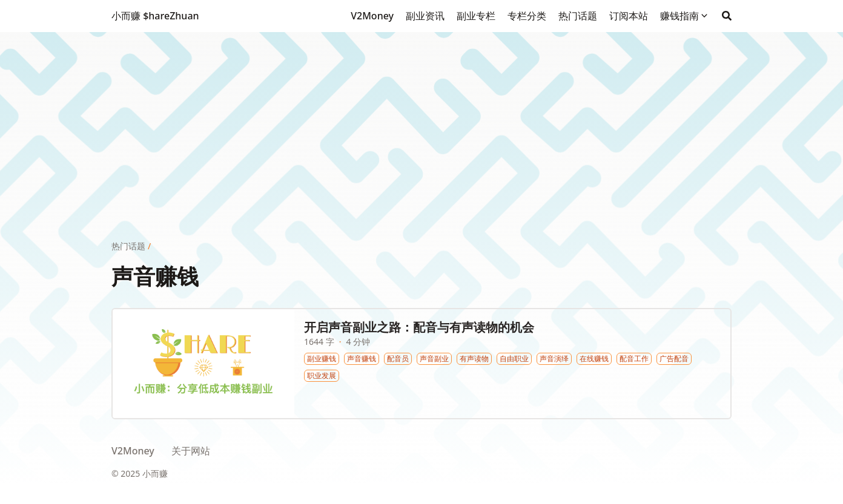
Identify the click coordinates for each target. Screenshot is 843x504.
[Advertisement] (421, 117)
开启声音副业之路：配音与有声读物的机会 (419, 327)
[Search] (727, 16)
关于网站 (191, 451)
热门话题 (128, 246)
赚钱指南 (679, 16)
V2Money (133, 451)
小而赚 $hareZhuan (155, 16)
